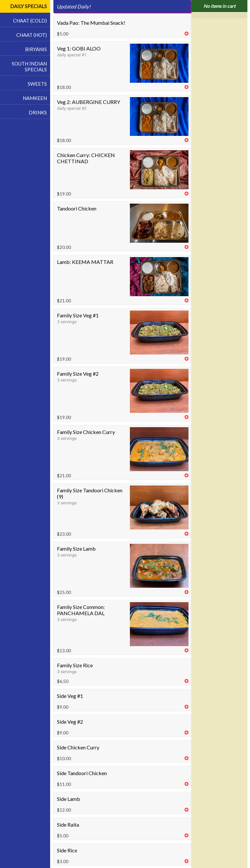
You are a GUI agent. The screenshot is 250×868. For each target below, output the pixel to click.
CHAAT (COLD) (30, 21)
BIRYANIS (36, 49)
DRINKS (38, 112)
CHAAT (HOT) (32, 35)
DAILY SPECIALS (28, 6)
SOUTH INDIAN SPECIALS (29, 66)
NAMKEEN (35, 98)
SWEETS (37, 84)
